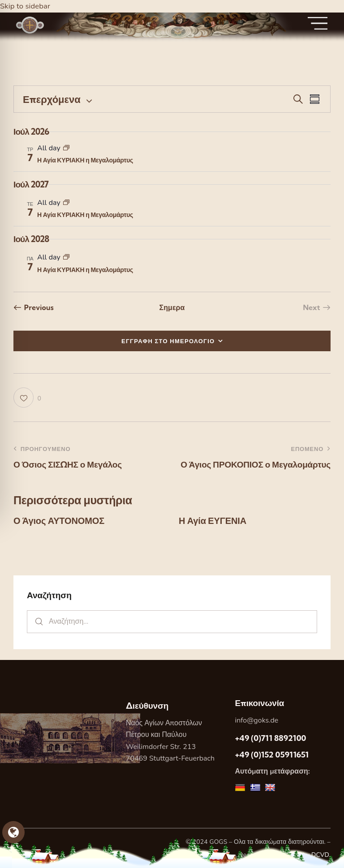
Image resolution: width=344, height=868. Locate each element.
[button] (27, 398)
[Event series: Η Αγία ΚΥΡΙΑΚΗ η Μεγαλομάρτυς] (66, 148)
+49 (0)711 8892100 (270, 738)
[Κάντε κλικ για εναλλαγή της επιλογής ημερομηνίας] (52, 99)
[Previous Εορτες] (34, 307)
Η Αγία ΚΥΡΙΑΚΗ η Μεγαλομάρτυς (85, 160)
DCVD (320, 855)
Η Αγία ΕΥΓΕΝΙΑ (212, 521)
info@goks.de (256, 720)
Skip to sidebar (26, 6)
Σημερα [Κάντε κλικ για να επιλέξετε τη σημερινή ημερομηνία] (172, 307)
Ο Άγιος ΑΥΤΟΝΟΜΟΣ (59, 521)
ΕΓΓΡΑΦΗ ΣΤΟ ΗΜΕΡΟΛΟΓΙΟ (168, 341)
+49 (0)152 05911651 (272, 755)
